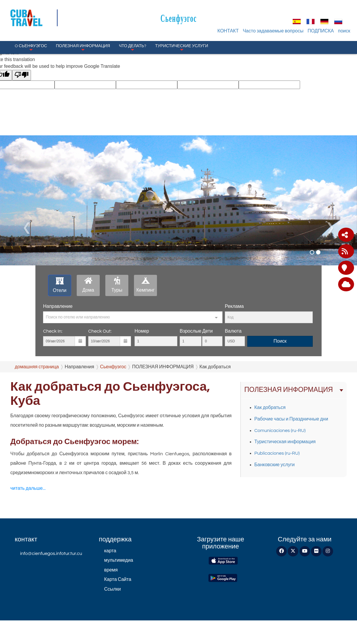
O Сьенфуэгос (31, 47)
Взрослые (191, 331)
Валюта (233, 331)
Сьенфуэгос (179, 18)
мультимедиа (119, 560)
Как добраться (270, 408)
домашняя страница (37, 367)
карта (110, 551)
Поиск (280, 341)
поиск (344, 31)
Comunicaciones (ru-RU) (280, 431)
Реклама (234, 306)
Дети (207, 331)
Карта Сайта (118, 579)
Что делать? (133, 47)
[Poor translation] (22, 75)
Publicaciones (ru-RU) (277, 453)
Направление (58, 306)
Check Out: (100, 331)
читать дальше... (28, 488)
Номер (142, 331)
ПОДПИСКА (321, 31)
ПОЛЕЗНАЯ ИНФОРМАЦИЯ (83, 47)
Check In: (53, 331)
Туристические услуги (182, 47)
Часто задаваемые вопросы (273, 31)
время (111, 570)
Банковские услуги (275, 465)
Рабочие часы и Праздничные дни (291, 419)
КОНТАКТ (228, 31)
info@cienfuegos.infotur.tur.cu (51, 553)
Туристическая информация (285, 442)
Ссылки (112, 589)
